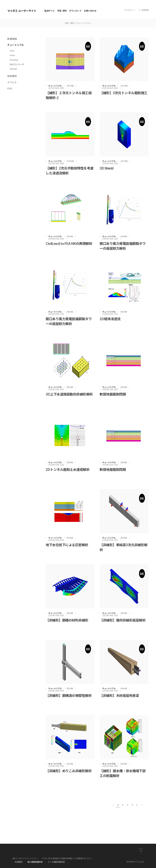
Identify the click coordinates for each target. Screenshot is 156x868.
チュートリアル (83, 23)
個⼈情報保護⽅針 (35, 862)
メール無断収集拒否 (56, 862)
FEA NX (13, 69)
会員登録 (144, 10)
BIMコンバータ (17, 64)
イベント (12, 82)
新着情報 (12, 39)
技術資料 (12, 76)
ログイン (129, 10)
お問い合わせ (90, 11)
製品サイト (50, 11)
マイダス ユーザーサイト (22, 11)
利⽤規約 (19, 862)
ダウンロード (75, 11)
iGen (12, 51)
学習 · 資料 (62, 11)
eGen (12, 55)
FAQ (10, 88)
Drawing (14, 60)
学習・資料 (70, 23)
